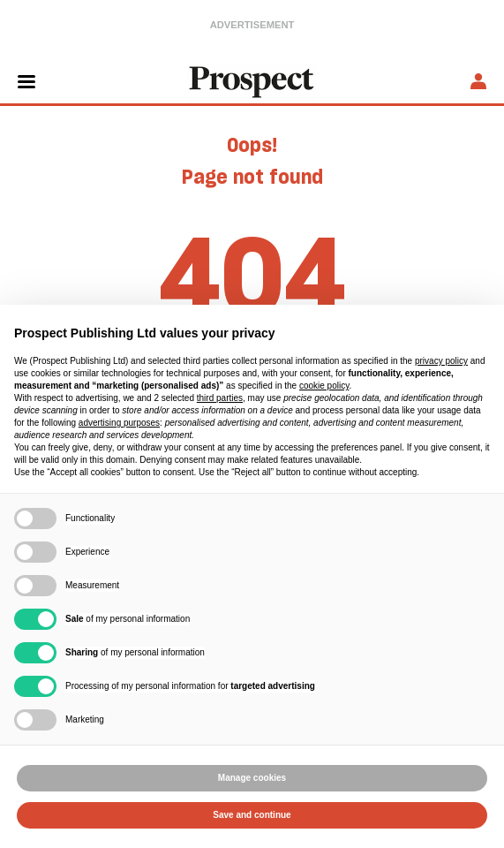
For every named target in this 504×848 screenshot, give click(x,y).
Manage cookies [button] (252, 778)
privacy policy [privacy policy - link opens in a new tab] (441, 361)
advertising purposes (119, 423)
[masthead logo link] (252, 80)
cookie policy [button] (324, 386)
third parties (220, 398)
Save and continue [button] (252, 815)
